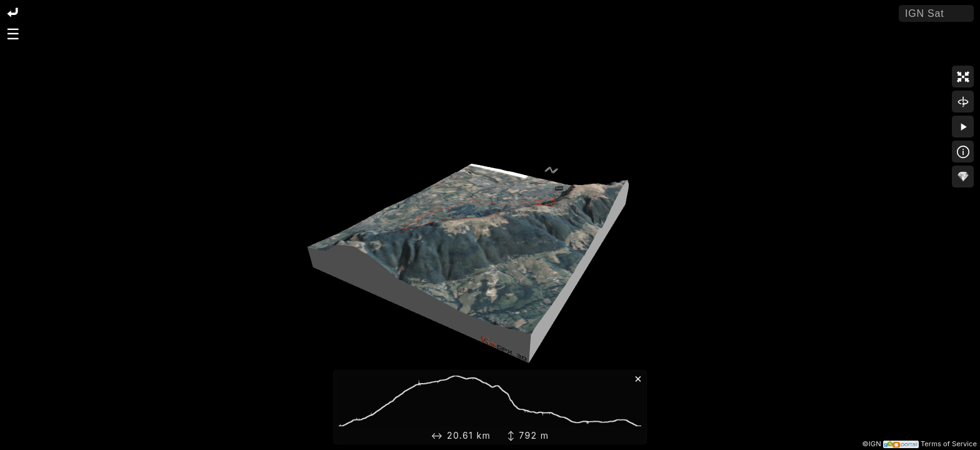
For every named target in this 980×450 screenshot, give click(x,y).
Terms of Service (949, 444)
